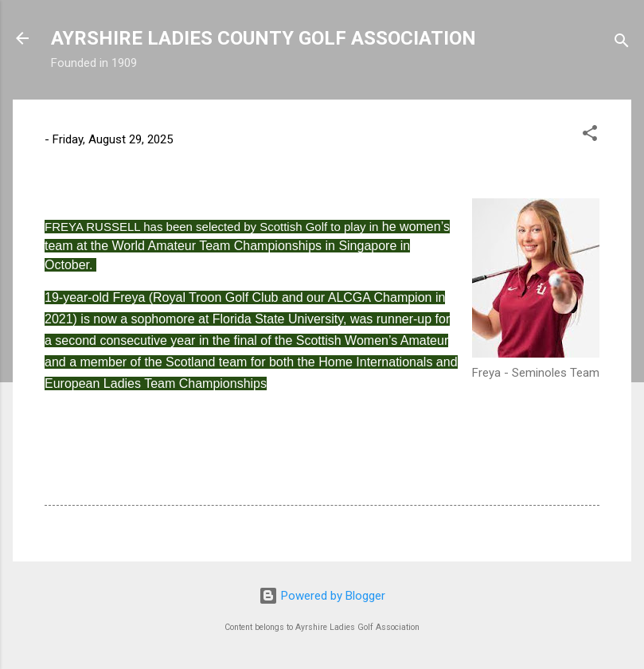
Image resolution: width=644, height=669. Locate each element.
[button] (590, 136)
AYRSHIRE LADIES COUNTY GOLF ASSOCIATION (263, 38)
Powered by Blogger (322, 596)
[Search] (622, 43)
